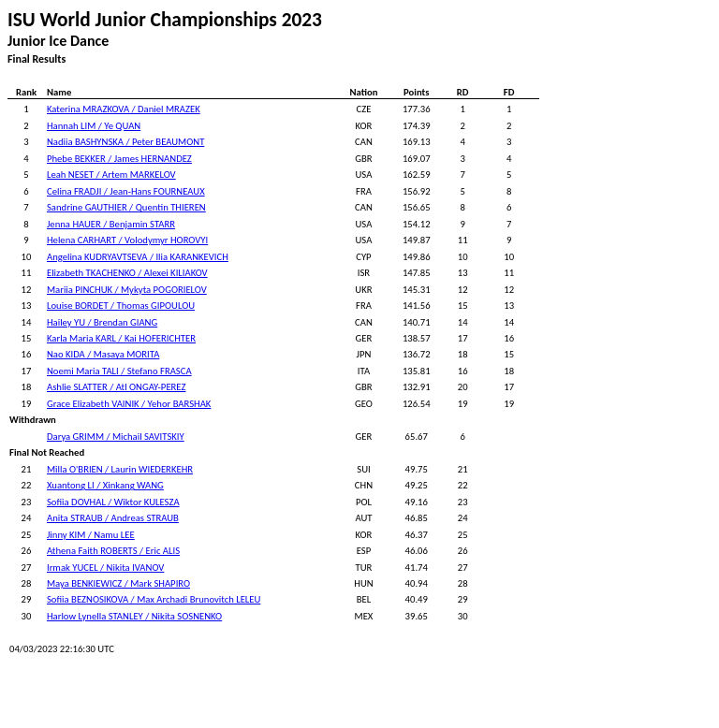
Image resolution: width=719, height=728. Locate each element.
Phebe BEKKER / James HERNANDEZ (119, 159)
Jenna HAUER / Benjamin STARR (111, 224)
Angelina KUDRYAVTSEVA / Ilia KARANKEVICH (138, 257)
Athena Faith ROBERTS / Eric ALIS (113, 551)
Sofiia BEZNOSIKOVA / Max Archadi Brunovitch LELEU (154, 599)
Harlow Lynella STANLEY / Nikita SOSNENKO (134, 616)
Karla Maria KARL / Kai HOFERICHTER (121, 338)
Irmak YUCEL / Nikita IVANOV (105, 568)
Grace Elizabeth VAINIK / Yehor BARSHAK (129, 404)
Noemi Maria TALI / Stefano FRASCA (119, 371)
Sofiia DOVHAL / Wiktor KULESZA (113, 502)
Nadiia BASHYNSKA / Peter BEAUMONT (125, 142)
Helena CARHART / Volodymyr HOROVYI (127, 240)
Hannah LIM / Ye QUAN (94, 126)
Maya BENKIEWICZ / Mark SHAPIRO (118, 583)
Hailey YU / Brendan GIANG (102, 322)
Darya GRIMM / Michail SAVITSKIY (116, 437)
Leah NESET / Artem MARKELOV (111, 175)
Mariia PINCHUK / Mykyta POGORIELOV (127, 290)
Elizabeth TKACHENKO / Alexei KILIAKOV (127, 273)
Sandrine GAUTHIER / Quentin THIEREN (126, 207)
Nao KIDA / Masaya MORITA (103, 354)
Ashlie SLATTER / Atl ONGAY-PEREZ (117, 387)
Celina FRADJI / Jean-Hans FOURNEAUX (126, 191)
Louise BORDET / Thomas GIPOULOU (121, 306)
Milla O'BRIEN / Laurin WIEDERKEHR (120, 469)
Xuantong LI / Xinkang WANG (105, 485)
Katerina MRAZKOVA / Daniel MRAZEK (124, 109)
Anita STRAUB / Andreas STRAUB (113, 518)
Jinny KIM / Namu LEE (91, 535)
